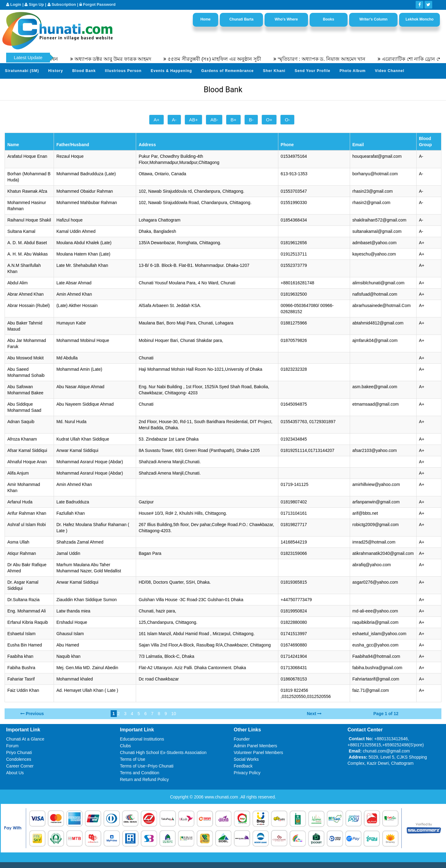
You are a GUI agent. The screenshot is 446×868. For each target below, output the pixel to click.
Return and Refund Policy (144, 779)
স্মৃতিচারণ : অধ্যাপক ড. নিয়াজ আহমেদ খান (330, 59)
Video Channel (390, 71)
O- (287, 120)
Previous (35, 714)
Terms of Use (132, 759)
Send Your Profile (313, 71)
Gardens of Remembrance (227, 71)
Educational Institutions (142, 739)
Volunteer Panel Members (259, 752)
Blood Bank (84, 71)
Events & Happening (172, 71)
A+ (156, 120)
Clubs (125, 746)
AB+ (194, 120)
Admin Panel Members (256, 746)
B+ (233, 120)
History (55, 71)
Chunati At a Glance (25, 739)
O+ (269, 120)
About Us (15, 773)
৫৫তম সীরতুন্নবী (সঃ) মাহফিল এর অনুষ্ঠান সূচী (223, 59)
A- (174, 120)
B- (251, 120)
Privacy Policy (247, 773)
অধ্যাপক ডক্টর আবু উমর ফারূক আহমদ (121, 59)
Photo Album (353, 71)
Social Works (246, 759)
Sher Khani (274, 71)
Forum (12, 746)
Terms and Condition (139, 773)
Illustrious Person (123, 71)
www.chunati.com (222, 797)
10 (174, 714)
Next (311, 714)
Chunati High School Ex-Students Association (163, 752)
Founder (242, 739)
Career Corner (20, 766)
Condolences (19, 759)
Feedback (243, 766)
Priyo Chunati (19, 752)
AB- (214, 120)
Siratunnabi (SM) (22, 71)
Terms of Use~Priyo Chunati (147, 766)
